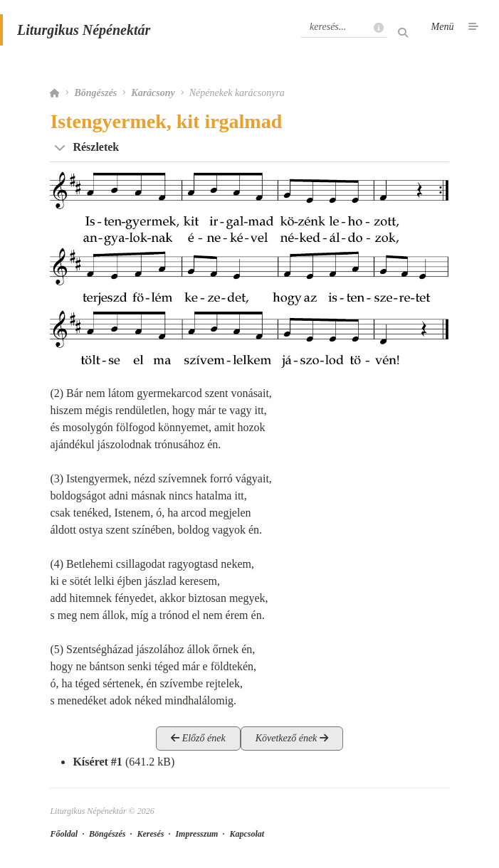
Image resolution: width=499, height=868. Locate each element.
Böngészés (95, 93)
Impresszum (196, 834)
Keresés (150, 834)
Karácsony (153, 93)
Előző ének (198, 738)
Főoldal (64, 834)
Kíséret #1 (97, 762)
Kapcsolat (247, 834)
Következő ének (292, 738)
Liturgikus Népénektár (84, 30)
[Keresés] (344, 27)
